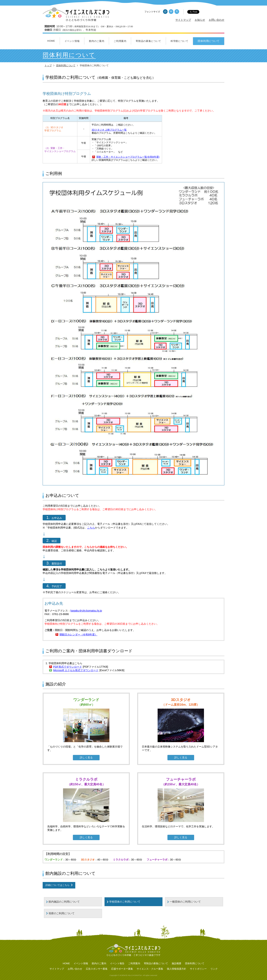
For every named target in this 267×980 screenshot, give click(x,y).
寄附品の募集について (148, 41)
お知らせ (200, 20)
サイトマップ (183, 20)
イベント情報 (72, 41)
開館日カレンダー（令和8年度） (78, 634)
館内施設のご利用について (64, 902)
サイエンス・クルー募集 (150, 969)
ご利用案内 (120, 41)
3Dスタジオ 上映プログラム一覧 (109, 130)
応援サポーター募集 (122, 969)
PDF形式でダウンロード (68, 667)
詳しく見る (86, 758)
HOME (51, 41)
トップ (48, 65)
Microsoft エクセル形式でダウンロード (76, 670)
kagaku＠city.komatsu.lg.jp (86, 611)
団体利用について (209, 41)
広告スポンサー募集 (97, 969)
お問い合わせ (217, 20)
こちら (91, 528)
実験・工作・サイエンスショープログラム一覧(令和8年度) (128, 157)
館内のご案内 (97, 41)
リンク (214, 969)
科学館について (179, 41)
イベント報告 (117, 963)
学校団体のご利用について (125, 902)
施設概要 (177, 963)
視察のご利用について (62, 913)
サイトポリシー (198, 969)
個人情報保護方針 (177, 969)
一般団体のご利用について (185, 902)
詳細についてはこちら (57, 885)
